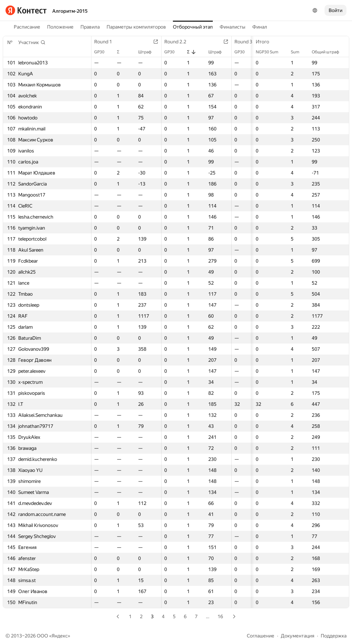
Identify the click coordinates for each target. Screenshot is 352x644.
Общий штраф (329, 52)
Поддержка (334, 636)
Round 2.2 (179, 42)
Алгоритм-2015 (70, 11)
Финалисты (233, 27)
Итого (266, 42)
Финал (260, 27)
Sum (299, 52)
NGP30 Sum (271, 52)
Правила (90, 27)
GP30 (103, 52)
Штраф (148, 52)
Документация (298, 636)
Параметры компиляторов (136, 27)
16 (220, 616)
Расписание (27, 27)
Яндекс (60, 636)
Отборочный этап (193, 27)
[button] (32, 42)
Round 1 (107, 42)
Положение (60, 27)
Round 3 (247, 42)
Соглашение (261, 636)
